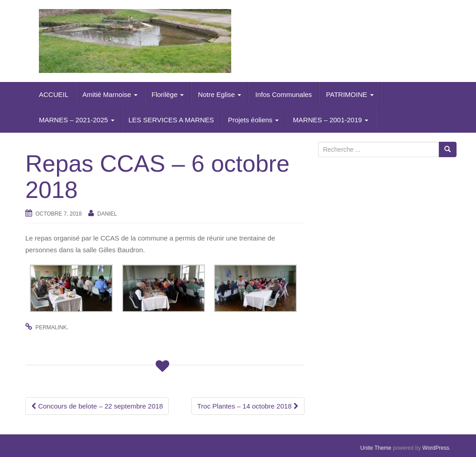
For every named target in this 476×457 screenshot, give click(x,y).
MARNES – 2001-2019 (331, 120)
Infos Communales (283, 94)
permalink (51, 327)
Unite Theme (376, 448)
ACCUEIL (54, 94)
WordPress (436, 448)
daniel (107, 214)
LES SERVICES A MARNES (171, 120)
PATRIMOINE (350, 94)
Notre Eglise (219, 94)
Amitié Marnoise (110, 94)
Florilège (168, 94)
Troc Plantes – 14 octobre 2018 (248, 406)
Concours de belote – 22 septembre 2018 (97, 406)
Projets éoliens (254, 120)
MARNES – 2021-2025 (77, 120)
